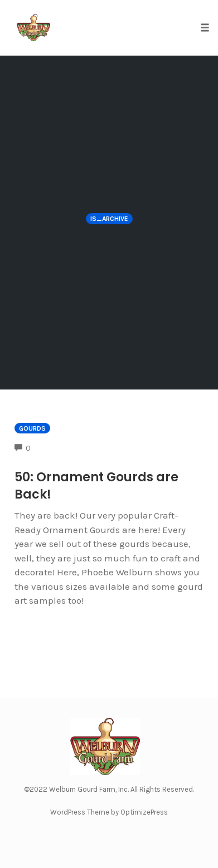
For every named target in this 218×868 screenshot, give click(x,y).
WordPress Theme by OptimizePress (109, 812)
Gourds (32, 428)
